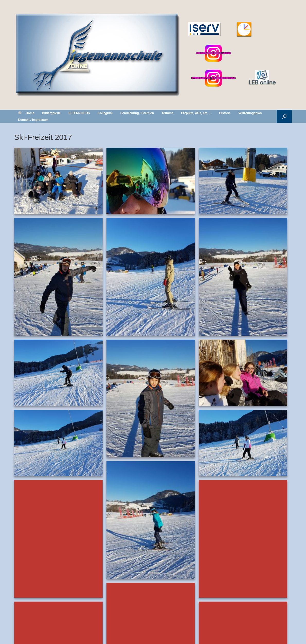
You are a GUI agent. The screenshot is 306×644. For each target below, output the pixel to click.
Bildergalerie (51, 113)
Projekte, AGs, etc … (196, 113)
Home (26, 113)
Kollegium (105, 113)
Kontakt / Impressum (33, 120)
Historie (225, 113)
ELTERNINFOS (79, 113)
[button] (284, 116)
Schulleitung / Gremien (137, 113)
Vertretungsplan (250, 113)
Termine (168, 113)
